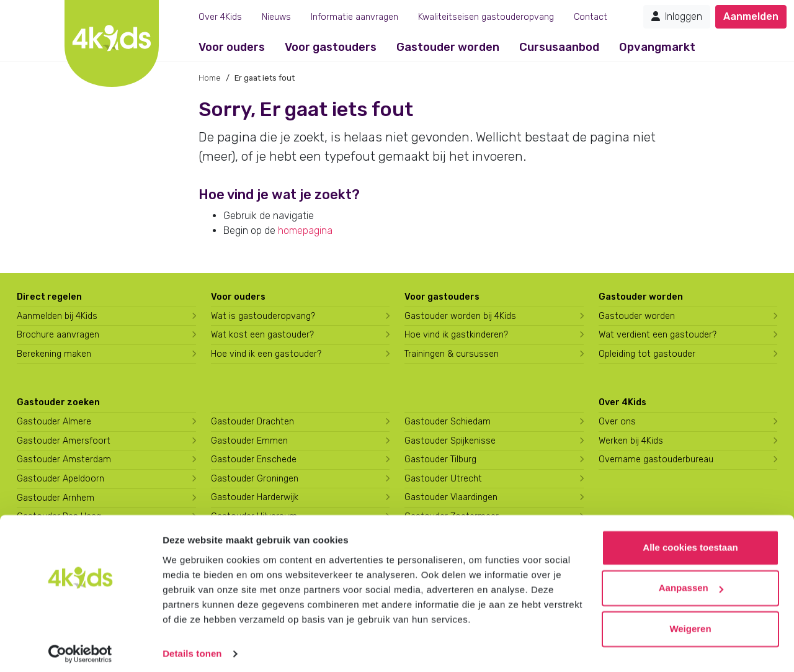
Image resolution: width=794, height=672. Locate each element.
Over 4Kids (220, 17)
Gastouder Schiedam (448, 422)
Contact (591, 17)
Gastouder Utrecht (443, 479)
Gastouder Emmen (249, 441)
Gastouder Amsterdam (64, 459)
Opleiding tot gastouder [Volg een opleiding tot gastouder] (647, 354)
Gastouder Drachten (252, 422)
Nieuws (276, 17)
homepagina (305, 231)
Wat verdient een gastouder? (658, 335)
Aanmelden (751, 16)
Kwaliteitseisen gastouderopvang (486, 17)
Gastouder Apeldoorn (60, 479)
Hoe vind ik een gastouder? (266, 354)
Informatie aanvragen (355, 17)
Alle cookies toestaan (690, 541)
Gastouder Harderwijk (255, 497)
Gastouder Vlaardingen (451, 497)
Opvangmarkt (657, 47)
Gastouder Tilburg (440, 459)
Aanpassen (691, 582)
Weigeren (690, 623)
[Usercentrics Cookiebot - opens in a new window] (80, 648)
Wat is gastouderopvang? (263, 316)
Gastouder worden (448, 47)
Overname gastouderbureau (656, 459)
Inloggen (677, 16)
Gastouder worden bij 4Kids (460, 316)
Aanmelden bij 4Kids (57, 316)
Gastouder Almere (54, 422)
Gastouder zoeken (58, 402)
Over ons (617, 422)
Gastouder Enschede (254, 459)
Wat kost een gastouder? (262, 335)
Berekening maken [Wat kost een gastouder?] (54, 354)
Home (210, 78)
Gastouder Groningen (255, 479)
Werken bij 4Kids (631, 441)
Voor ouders (232, 47)
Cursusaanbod (559, 47)
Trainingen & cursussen (452, 354)
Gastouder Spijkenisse (450, 441)
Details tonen (192, 647)
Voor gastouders (331, 47)
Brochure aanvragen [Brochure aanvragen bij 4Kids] (58, 335)
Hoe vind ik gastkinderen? (456, 335)
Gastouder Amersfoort (64, 441)
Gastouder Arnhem (56, 498)
